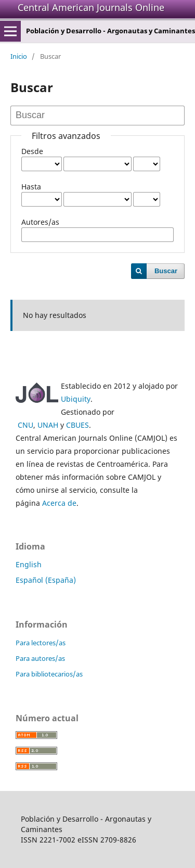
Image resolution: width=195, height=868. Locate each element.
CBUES (77, 425)
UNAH (48, 425)
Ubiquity (76, 399)
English (29, 564)
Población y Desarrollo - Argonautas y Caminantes (110, 31)
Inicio (19, 56)
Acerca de (59, 503)
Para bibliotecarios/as (49, 674)
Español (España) (46, 580)
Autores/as (40, 222)
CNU (25, 425)
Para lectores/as (41, 643)
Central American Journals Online (91, 7)
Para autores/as (40, 658)
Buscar (166, 271)
